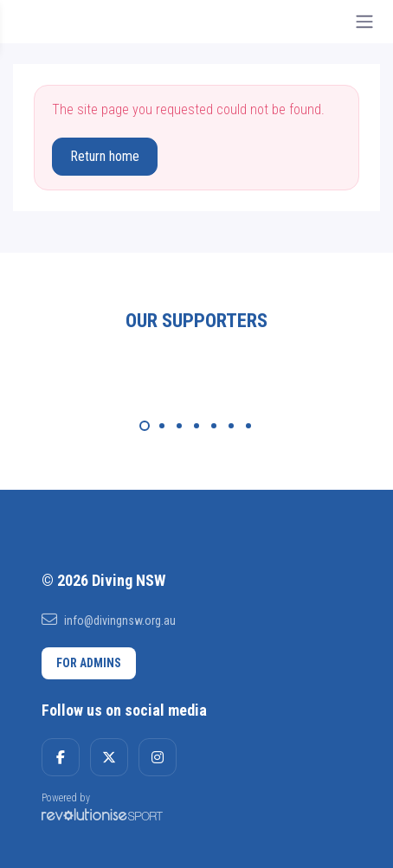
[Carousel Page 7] (248, 426)
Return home (105, 156)
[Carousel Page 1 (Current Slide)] (145, 426)
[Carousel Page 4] (196, 426)
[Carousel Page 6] (231, 426)
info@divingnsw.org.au (109, 620)
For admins (89, 663)
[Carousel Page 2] (162, 426)
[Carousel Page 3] (179, 426)
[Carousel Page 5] (214, 426)
